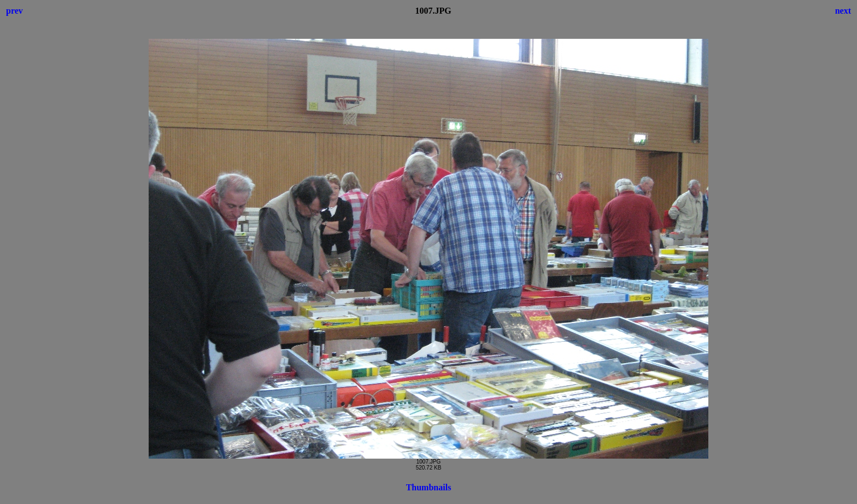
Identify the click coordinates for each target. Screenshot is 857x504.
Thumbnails (429, 487)
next (843, 11)
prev (14, 11)
